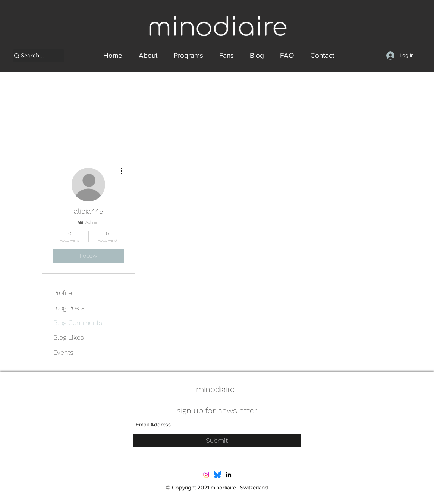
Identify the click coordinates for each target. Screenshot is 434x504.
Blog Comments (78, 323)
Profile (63, 293)
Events (63, 352)
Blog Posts (69, 308)
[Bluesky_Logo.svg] (217, 475)
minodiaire (215, 389)
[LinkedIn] (229, 475)
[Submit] (217, 440)
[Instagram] (206, 475)
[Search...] (35, 56)
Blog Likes (69, 337)
